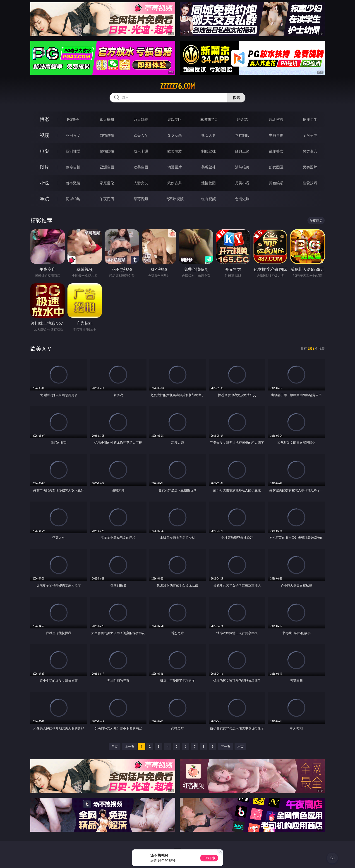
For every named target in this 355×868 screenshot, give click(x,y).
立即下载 (209, 858)
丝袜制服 (242, 135)
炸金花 (242, 119)
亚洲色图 (107, 167)
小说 (44, 183)
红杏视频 (209, 199)
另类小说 (242, 183)
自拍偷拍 (107, 135)
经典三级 (242, 151)
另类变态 (310, 151)
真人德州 (107, 119)
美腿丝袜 (209, 167)
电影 (44, 151)
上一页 (130, 746)
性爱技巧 (310, 183)
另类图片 (310, 167)
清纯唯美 (242, 167)
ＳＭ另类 (310, 135)
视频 (44, 135)
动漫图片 (175, 167)
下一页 (225, 746)
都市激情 (73, 183)
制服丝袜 (209, 151)
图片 (44, 167)
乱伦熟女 (276, 151)
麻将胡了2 (208, 119)
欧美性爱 (175, 151)
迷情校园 (209, 183)
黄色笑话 (276, 183)
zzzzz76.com (177, 86)
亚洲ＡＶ (73, 135)
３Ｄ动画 (175, 135)
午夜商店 (107, 199)
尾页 (240, 746)
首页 (115, 746)
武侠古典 (175, 183)
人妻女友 (141, 183)
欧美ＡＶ (141, 135)
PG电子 (73, 119)
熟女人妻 (209, 135)
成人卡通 (141, 151)
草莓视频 (141, 199)
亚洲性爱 (73, 151)
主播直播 (276, 135)
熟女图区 (276, 167)
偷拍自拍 (107, 151)
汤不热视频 (175, 199)
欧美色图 (141, 167)
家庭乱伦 (107, 183)
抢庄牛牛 (310, 119)
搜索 (236, 98)
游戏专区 (175, 119)
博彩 (44, 119)
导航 (44, 199)
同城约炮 (73, 199)
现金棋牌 (276, 119)
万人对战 (141, 119)
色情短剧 (242, 199)
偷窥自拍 (73, 167)
